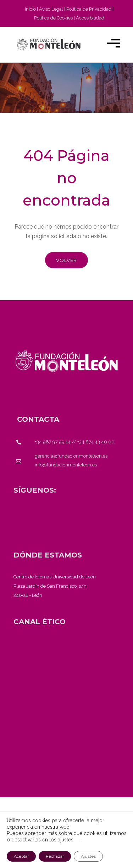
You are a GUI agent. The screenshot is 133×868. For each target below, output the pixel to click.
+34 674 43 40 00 (96, 442)
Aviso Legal (51, 9)
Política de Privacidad (89, 9)
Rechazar (55, 856)
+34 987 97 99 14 (53, 442)
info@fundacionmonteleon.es (66, 465)
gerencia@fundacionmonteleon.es (71, 456)
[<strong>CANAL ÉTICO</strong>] (40, 622)
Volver (66, 260)
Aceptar (21, 856)
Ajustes (88, 856)
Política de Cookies (53, 18)
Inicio (30, 9)
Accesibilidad (90, 18)
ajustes (66, 840)
